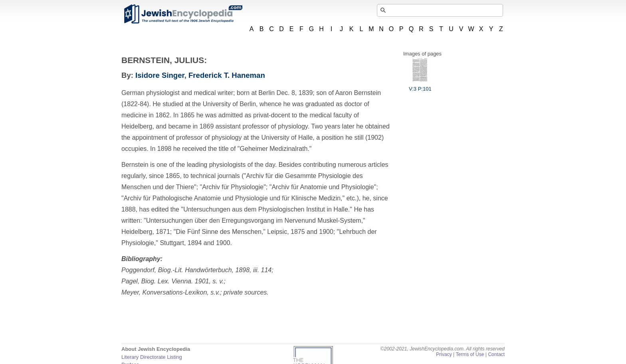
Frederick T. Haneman (227, 75)
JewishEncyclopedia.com (183, 14)
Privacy (444, 354)
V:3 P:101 (420, 86)
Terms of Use (470, 354)
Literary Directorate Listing (152, 357)
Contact (496, 354)
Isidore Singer (160, 75)
